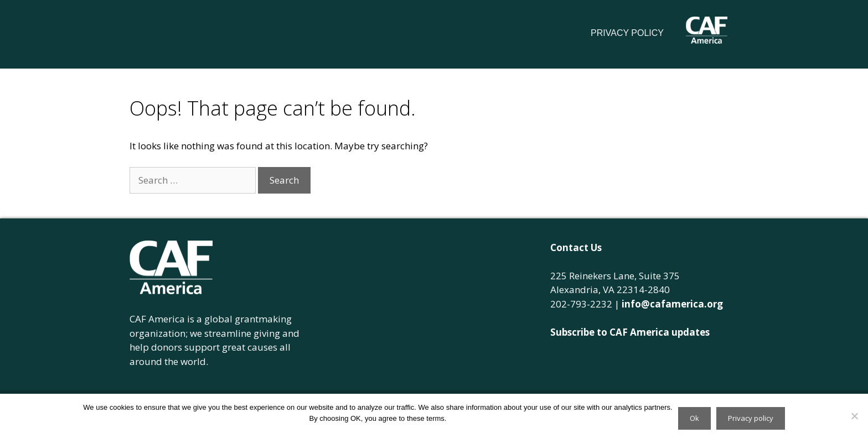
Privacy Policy (627, 33)
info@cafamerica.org (672, 304)
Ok (694, 418)
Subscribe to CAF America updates (630, 332)
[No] (854, 416)
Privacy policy (751, 418)
